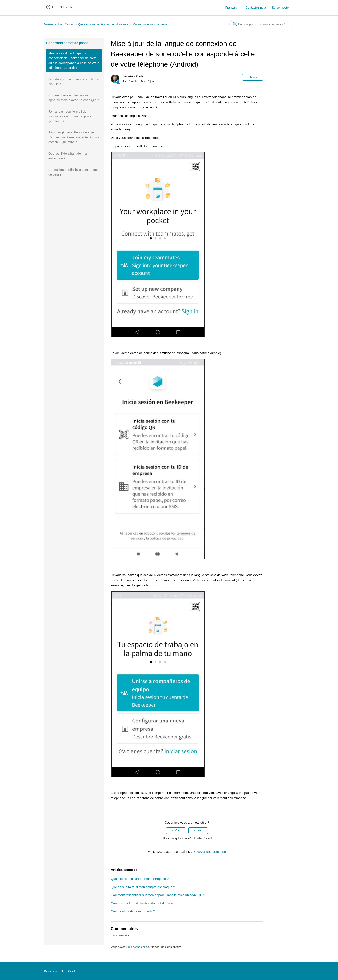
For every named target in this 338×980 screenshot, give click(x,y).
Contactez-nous (256, 8)
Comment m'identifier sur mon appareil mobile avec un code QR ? (74, 98)
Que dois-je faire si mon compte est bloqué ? (74, 82)
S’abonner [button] (253, 77)
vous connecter (136, 947)
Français (232, 8)
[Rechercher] (262, 24)
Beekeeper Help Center (59, 24)
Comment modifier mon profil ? (133, 911)
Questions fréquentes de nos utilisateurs (103, 24)
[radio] (176, 831)
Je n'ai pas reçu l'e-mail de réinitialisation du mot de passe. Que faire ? (71, 116)
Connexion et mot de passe (150, 24)
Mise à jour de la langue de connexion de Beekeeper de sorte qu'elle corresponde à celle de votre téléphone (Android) (74, 60)
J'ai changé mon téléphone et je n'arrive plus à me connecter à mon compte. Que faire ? (74, 137)
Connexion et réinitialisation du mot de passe (73, 172)
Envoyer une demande (210, 852)
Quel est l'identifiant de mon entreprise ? (68, 156)
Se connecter (281, 8)
